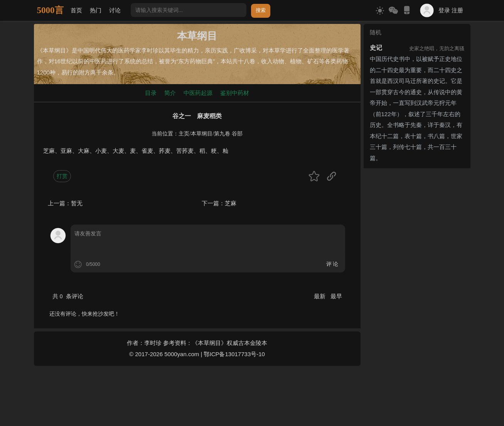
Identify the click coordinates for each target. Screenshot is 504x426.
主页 (184, 134)
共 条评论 (68, 296)
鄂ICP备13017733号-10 (234, 354)
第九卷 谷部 (228, 134)
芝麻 (231, 203)
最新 (320, 296)
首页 (76, 10)
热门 (96, 10)
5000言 (50, 10)
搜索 (261, 10)
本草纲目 (202, 134)
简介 (170, 93)
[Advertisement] (417, 287)
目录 (151, 93)
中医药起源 (198, 93)
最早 (336, 296)
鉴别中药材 (235, 93)
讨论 (115, 10)
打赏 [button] (62, 176)
